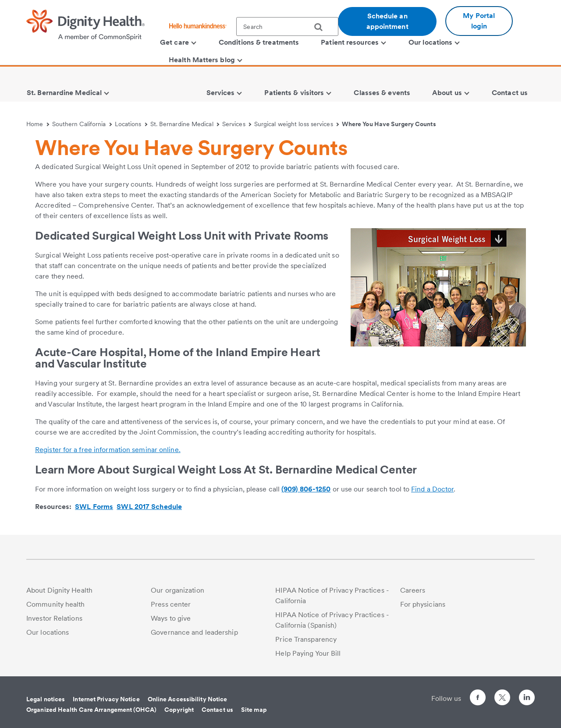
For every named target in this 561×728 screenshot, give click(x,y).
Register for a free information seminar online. (108, 450)
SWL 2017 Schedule (149, 507)
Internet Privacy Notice (106, 699)
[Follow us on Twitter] (502, 694)
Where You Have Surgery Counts (389, 124)
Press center (171, 604)
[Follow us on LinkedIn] (527, 699)
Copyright (179, 710)
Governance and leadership (194, 632)
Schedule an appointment (387, 21)
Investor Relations (54, 618)
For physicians (423, 604)
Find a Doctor (432, 489)
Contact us (217, 710)
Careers (413, 590)
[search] (322, 27)
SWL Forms (94, 507)
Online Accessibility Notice (188, 699)
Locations (131, 124)
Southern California (82, 124)
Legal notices (46, 699)
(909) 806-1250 (306, 489)
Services (237, 124)
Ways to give (171, 618)
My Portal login (479, 21)
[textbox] (287, 27)
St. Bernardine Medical (185, 124)
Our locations (48, 632)
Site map (254, 710)
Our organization (178, 590)
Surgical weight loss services (296, 124)
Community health (56, 604)
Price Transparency (306, 639)
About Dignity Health (59, 590)
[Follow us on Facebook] (478, 699)
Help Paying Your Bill (308, 653)
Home (38, 124)
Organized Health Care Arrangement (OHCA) (91, 710)
